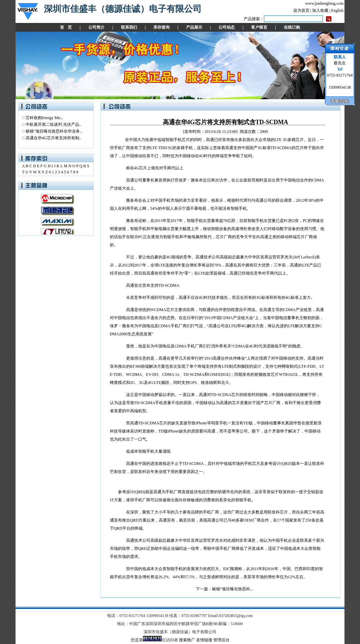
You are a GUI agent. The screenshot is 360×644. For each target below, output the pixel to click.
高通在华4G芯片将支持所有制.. (53, 138)
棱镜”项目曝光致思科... (233, 589)
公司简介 (96, 27)
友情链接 (204, 640)
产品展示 (194, 27)
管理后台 (221, 640)
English (337, 10)
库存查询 (161, 27)
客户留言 (259, 27)
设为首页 (301, 10)
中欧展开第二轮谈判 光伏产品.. (53, 124)
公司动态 (227, 27)
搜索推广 (187, 640)
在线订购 (292, 27)
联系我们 (129, 27)
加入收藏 (320, 10)
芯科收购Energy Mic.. (44, 118)
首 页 (66, 27)
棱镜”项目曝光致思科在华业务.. (54, 131)
